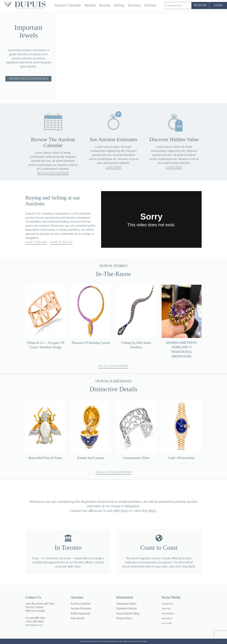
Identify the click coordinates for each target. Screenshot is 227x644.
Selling (119, 5)
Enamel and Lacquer (91, 458)
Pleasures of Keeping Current (91, 343)
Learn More (113, 167)
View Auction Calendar (53, 173)
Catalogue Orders (126, 604)
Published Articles (126, 608)
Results (90, 5)
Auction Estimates (81, 608)
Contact (150, 5)
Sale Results (78, 618)
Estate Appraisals (81, 613)
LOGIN (218, 5)
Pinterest (167, 619)
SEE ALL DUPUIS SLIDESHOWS (113, 472)
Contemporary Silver (136, 458)
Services (134, 5)
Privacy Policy (124, 618)
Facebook (167, 604)
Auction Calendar (68, 5)
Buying (105, 5)
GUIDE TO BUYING (36, 242)
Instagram (168, 614)
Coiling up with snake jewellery (136, 345)
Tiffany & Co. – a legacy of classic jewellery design (45, 345)
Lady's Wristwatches (182, 458)
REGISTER (200, 5)
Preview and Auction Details (28, 79)
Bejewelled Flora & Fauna (45, 458)
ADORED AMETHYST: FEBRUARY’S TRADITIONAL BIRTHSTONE (182, 350)
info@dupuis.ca (34, 625)
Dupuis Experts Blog (128, 613)
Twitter (166, 609)
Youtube (167, 623)
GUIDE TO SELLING (61, 242)
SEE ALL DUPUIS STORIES (113, 366)
